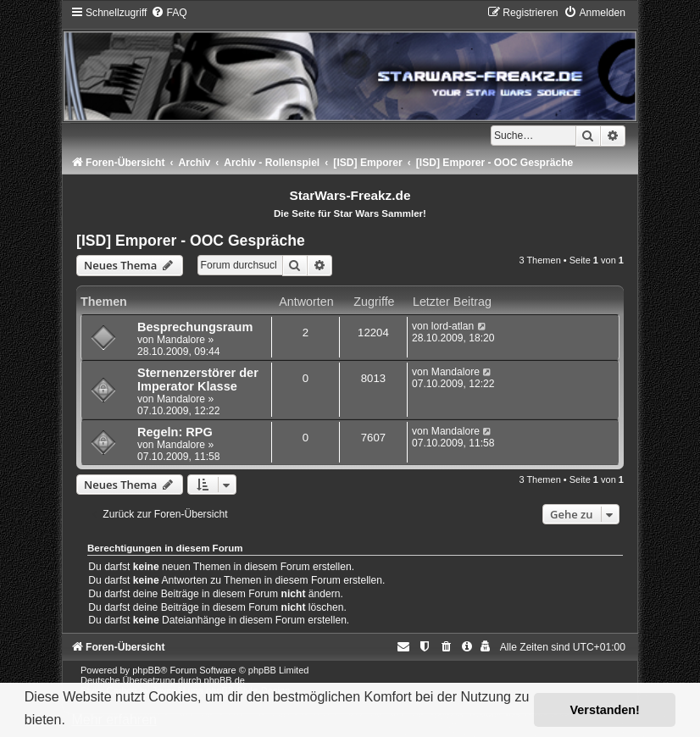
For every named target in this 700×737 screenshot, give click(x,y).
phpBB (146, 670)
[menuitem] (169, 13)
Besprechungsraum (195, 327)
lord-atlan (453, 326)
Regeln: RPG (175, 432)
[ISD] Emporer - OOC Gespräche (191, 241)
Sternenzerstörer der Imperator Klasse (198, 380)
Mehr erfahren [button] (114, 720)
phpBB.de (225, 680)
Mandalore (181, 340)
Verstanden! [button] (605, 710)
